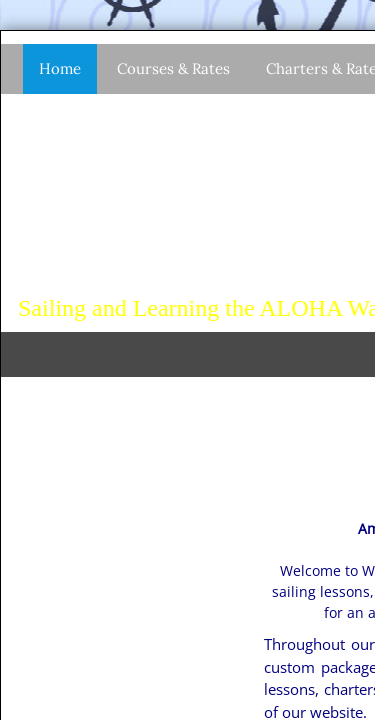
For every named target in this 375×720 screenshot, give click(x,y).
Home (60, 68)
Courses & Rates (173, 68)
